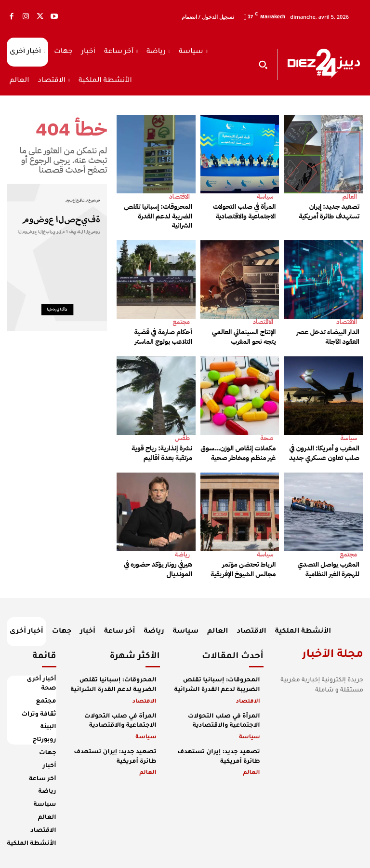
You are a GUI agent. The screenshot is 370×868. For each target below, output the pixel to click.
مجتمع (181, 322)
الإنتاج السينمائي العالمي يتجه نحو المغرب (244, 337)
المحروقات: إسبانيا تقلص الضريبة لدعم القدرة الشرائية (158, 216)
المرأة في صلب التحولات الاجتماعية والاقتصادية (244, 211)
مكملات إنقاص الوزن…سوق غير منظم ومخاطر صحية (238, 453)
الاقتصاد (179, 197)
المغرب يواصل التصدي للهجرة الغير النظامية (329, 569)
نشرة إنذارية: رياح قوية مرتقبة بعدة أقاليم (162, 453)
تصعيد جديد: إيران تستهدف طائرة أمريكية (329, 211)
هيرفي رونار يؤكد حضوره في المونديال (158, 569)
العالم (350, 197)
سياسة (265, 197)
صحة (267, 438)
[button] (263, 65)
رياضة (182, 554)
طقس (182, 438)
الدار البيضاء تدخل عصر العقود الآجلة (328, 337)
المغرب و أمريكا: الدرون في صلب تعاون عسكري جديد (324, 453)
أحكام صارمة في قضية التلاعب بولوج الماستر (163, 337)
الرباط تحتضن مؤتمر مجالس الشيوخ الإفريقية (243, 569)
